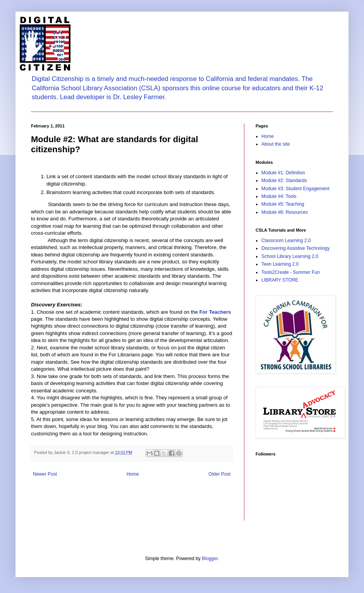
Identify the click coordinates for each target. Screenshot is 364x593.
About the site (276, 144)
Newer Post (45, 474)
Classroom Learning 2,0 (286, 241)
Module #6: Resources (285, 212)
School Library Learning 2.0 (290, 256)
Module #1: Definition (283, 173)
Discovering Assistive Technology (296, 248)
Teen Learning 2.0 (280, 264)
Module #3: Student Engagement (295, 189)
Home (133, 474)
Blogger (210, 559)
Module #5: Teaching (283, 204)
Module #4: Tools (279, 196)
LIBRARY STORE (280, 280)
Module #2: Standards (284, 180)
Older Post (219, 474)
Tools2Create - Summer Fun (291, 272)
